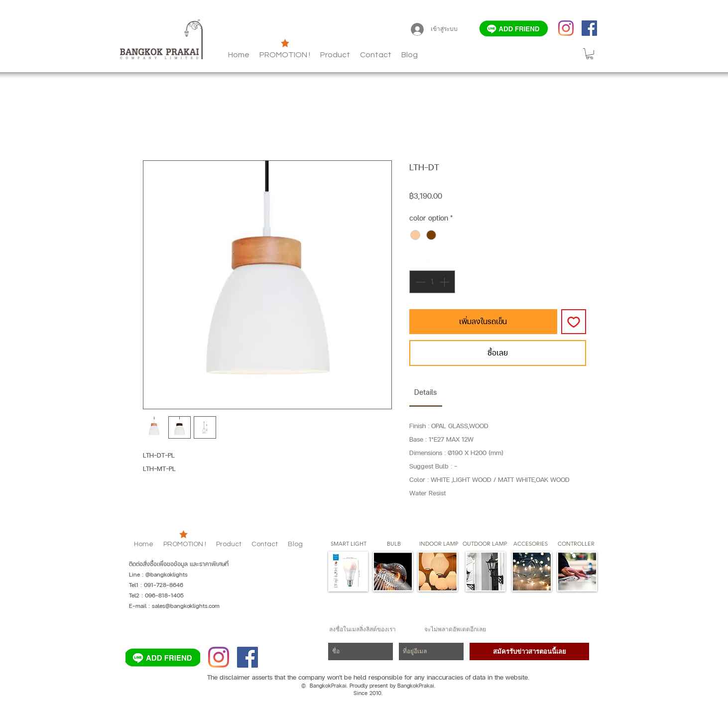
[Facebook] (589, 28)
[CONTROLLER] (576, 544)
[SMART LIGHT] (349, 544)
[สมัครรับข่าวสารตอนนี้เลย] (529, 651)
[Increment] (445, 282)
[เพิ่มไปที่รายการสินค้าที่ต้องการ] (574, 322)
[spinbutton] (432, 282)
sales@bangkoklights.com (186, 606)
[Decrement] (419, 282)
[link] (425, 392)
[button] (410, 55)
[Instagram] (566, 28)
